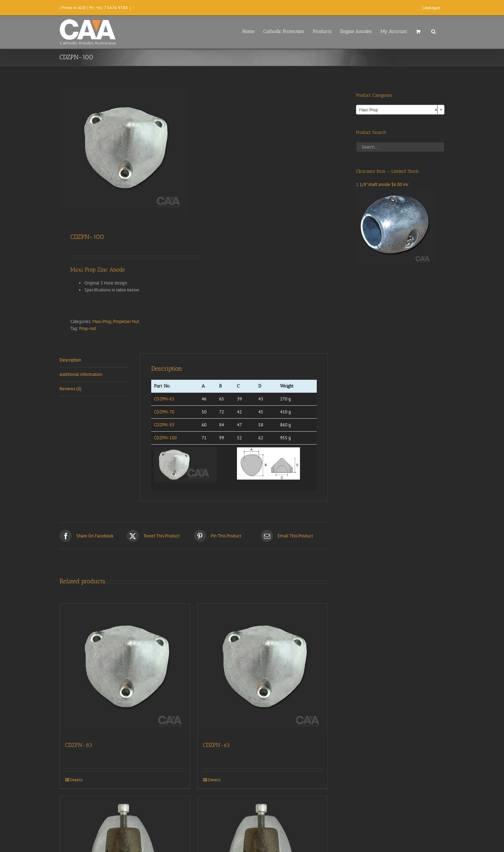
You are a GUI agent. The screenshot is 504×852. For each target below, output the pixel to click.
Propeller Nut (126, 321)
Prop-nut (87, 328)
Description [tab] (70, 360)
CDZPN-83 (164, 425)
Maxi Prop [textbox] (398, 110)
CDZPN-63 (164, 399)
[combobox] (400, 110)
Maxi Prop (102, 321)
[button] (433, 31)
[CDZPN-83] (125, 669)
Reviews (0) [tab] (71, 389)
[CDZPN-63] (263, 669)
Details (76, 780)
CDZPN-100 (165, 438)
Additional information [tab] (81, 374)
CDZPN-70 (164, 412)
